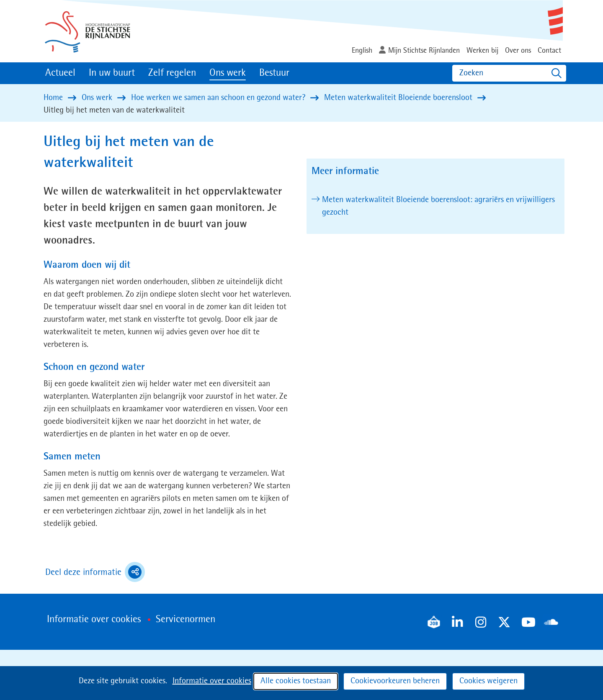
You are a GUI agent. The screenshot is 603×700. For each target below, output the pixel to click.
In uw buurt (112, 73)
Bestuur (274, 73)
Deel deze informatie (95, 572)
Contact (549, 51)
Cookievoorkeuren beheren (395, 681)
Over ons (518, 51)
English (362, 51)
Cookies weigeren (488, 681)
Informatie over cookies (212, 681)
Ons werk (228, 73)
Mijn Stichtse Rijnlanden (424, 51)
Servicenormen (186, 620)
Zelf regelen (172, 73)
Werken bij (482, 51)
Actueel (60, 73)
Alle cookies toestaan (296, 681)
